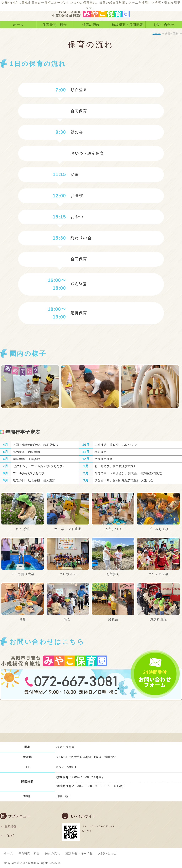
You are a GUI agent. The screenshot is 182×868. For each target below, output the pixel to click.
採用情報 (11, 827)
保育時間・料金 (55, 25)
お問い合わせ (164, 25)
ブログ (9, 836)
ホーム (18, 25)
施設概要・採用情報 (127, 25)
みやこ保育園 (28, 863)
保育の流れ (91, 25)
